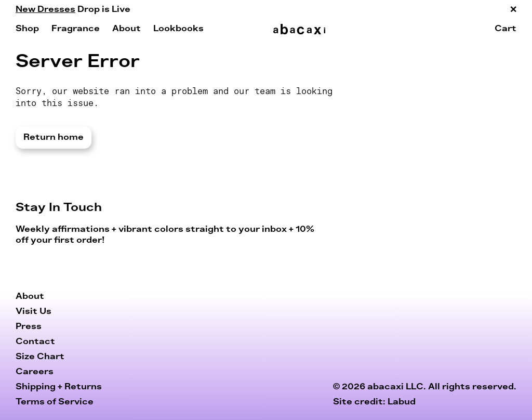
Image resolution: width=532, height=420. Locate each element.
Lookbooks (178, 29)
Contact (35, 342)
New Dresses (45, 9)
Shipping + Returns (59, 387)
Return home (54, 137)
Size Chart (40, 357)
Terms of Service (55, 402)
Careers (35, 372)
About (127, 29)
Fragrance (76, 29)
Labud (402, 402)
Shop (27, 29)
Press (29, 326)
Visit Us (34, 311)
